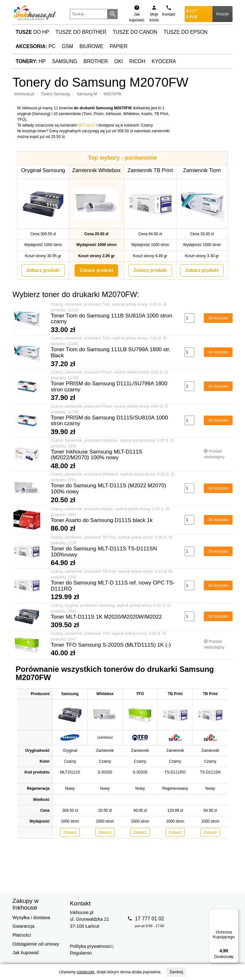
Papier (119, 46)
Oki (119, 61)
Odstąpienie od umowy (36, 944)
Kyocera (164, 61)
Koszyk (223, 14)
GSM (68, 46)
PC (36, 46)
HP (31, 61)
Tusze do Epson (186, 32)
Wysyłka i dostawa (31, 918)
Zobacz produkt (43, 270)
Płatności (22, 935)
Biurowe (91, 46)
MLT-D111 (87, 125)
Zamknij (176, 972)
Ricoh (137, 61)
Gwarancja (23, 926)
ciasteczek (85, 972)
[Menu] (235, 912)
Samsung (65, 61)
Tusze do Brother (81, 32)
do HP (32, 32)
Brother (96, 61)
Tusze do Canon (135, 32)
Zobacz (70, 832)
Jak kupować (26, 953)
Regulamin (81, 953)
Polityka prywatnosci (91, 946)
